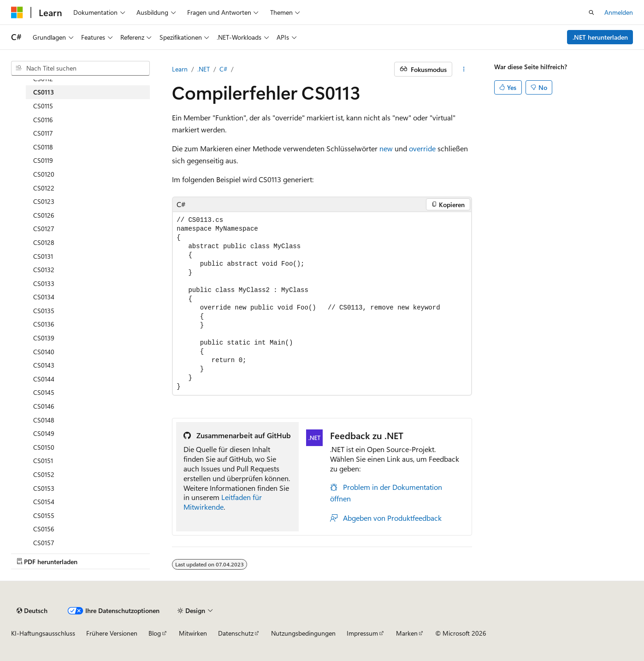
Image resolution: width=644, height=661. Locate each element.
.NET (204, 69)
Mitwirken (193, 633)
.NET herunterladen (600, 37)
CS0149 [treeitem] (44, 433)
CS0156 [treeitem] (44, 529)
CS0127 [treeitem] (44, 229)
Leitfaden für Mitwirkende (223, 502)
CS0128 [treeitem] (44, 242)
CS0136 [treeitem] (44, 324)
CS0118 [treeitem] (43, 147)
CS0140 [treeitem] (44, 352)
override (422, 148)
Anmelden (619, 12)
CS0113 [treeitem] (44, 92)
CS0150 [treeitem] (44, 447)
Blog (155, 633)
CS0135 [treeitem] (44, 311)
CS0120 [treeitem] (44, 174)
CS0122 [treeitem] (44, 188)
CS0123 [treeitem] (44, 201)
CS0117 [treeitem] (43, 133)
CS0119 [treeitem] (43, 160)
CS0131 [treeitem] (43, 256)
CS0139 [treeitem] (44, 338)
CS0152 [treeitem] (44, 474)
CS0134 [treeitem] (44, 297)
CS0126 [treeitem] (44, 215)
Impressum (362, 633)
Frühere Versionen (112, 633)
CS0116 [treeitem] (43, 120)
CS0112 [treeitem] (43, 79)
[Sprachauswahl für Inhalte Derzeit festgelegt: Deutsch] (32, 611)
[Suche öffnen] (591, 12)
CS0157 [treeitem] (44, 543)
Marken (407, 633)
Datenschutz (236, 633)
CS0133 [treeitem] (44, 283)
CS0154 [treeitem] (44, 502)
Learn (180, 69)
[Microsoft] (17, 12)
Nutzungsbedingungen (303, 633)
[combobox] (80, 68)
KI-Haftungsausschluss (43, 633)
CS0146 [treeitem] (44, 406)
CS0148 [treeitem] (44, 420)
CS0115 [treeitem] (43, 106)
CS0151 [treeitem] (43, 461)
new (386, 148)
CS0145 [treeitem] (44, 392)
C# (223, 69)
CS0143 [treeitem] (44, 365)
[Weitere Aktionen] (464, 69)
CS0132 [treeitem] (44, 270)
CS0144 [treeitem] (44, 379)
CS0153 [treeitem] (44, 488)
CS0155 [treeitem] (44, 515)
